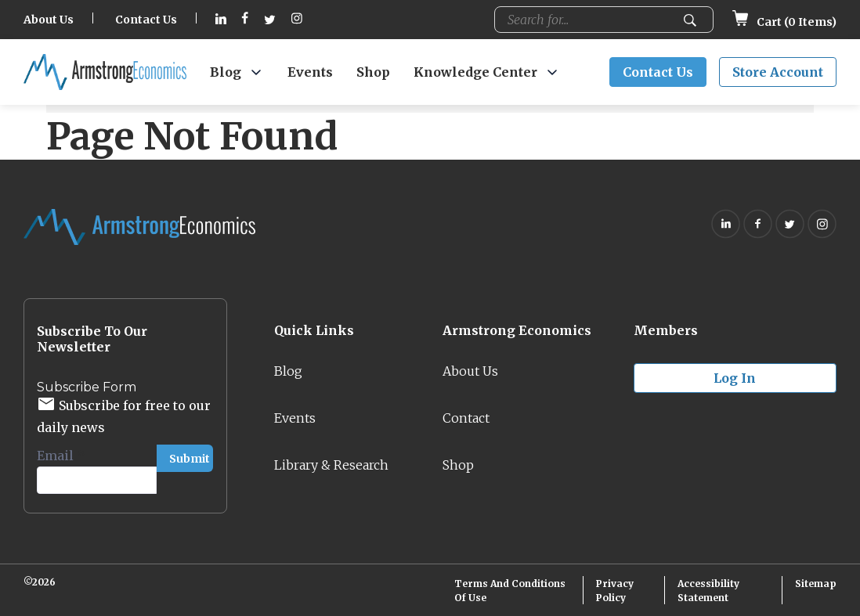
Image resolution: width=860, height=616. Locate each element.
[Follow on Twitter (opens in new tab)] (270, 20)
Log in (735, 378)
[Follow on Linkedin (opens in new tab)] (221, 20)
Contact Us (146, 20)
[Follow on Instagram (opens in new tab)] (297, 20)
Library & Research (331, 465)
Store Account (778, 72)
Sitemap (816, 584)
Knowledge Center (475, 72)
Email (61, 456)
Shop (373, 72)
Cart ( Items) (784, 22)
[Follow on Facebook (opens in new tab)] (245, 20)
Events (310, 72)
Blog (226, 72)
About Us (49, 20)
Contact (466, 418)
